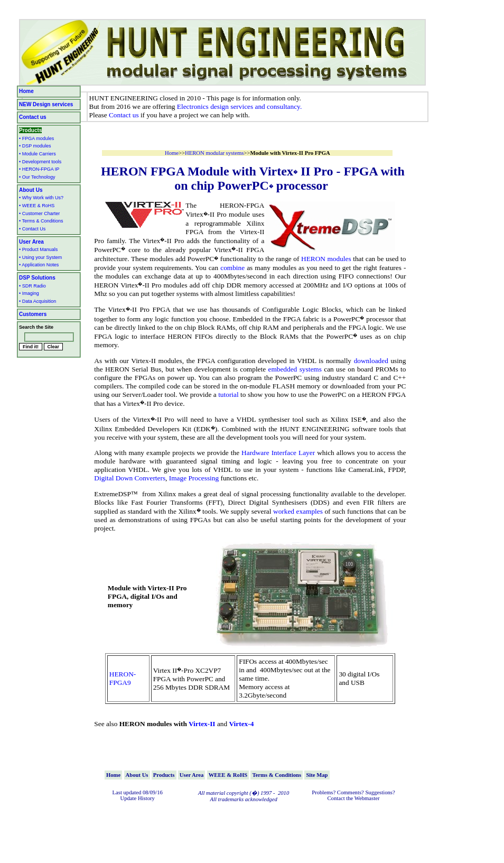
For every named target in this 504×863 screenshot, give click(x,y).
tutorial (228, 395)
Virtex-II (202, 724)
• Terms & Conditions (41, 221)
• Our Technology (37, 177)
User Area (31, 242)
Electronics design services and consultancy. (239, 106)
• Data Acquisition (38, 301)
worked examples (298, 511)
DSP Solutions (37, 278)
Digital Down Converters (130, 478)
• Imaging (29, 293)
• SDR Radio (32, 286)
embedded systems (295, 369)
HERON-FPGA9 (123, 678)
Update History (137, 798)
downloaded (371, 361)
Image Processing (194, 478)
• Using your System (40, 257)
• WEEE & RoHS (37, 206)
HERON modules (326, 259)
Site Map (317, 775)
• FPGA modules (36, 138)
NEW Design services (46, 104)
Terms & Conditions (277, 775)
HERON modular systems (214, 153)
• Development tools (40, 162)
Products (30, 130)
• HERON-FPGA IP (39, 169)
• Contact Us (32, 229)
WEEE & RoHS (228, 775)
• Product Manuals (38, 249)
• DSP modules (35, 146)
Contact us (124, 115)
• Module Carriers (38, 154)
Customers (33, 314)
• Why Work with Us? (41, 198)
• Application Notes (39, 265)
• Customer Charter (39, 214)
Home (26, 91)
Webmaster (367, 798)
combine (232, 268)
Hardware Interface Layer (278, 453)
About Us (31, 190)
